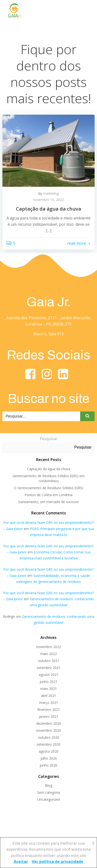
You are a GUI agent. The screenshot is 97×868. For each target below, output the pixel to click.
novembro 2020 (48, 730)
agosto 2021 (49, 675)
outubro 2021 (49, 661)
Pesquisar (49, 439)
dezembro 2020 (49, 723)
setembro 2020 (48, 744)
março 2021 (49, 703)
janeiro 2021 (48, 716)
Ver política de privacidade (58, 862)
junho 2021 (48, 682)
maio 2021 (48, 689)
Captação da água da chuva (49, 469)
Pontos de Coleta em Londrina (48, 495)
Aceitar (21, 862)
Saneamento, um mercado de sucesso (48, 502)
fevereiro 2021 (49, 709)
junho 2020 (48, 765)
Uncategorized (49, 799)
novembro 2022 (48, 647)
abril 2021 (48, 696)
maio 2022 (48, 654)
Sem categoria (49, 792)
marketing (51, 193)
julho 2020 (49, 758)
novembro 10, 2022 (48, 200)
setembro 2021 (48, 668)
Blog (49, 785)
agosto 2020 (49, 751)
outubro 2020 (49, 737)
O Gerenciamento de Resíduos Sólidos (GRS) (48, 488)
